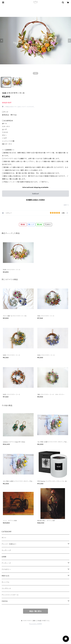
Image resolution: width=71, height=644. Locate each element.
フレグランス (6, 589)
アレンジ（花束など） (9, 544)
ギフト (4, 538)
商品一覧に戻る (35, 611)
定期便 (4, 557)
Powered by (36, 624)
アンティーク (6, 563)
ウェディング (6, 550)
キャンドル (6, 582)
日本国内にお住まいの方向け (35, 200)
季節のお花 (6, 576)
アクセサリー (6, 569)
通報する (66, 205)
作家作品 (5, 601)
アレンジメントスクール (10, 595)
